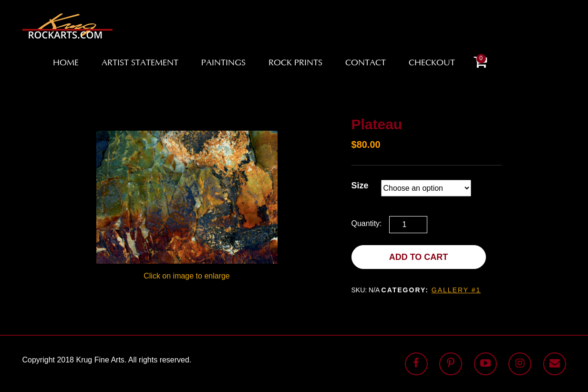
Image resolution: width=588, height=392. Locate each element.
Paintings (223, 63)
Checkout (432, 63)
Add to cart (419, 257)
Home (66, 63)
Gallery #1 (456, 290)
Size (360, 186)
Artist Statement (140, 63)
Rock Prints (295, 63)
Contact (366, 63)
